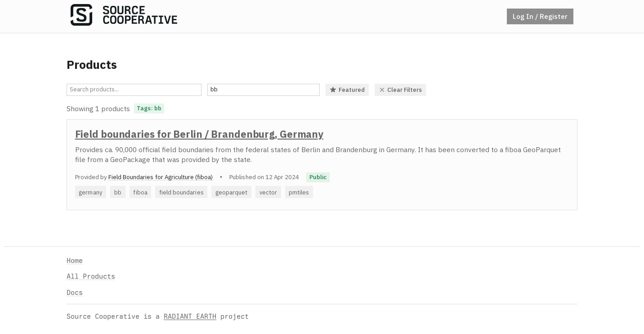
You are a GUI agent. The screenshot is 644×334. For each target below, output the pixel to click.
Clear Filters (400, 90)
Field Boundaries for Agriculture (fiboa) (161, 177)
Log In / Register (540, 16)
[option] (322, 165)
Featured (347, 90)
